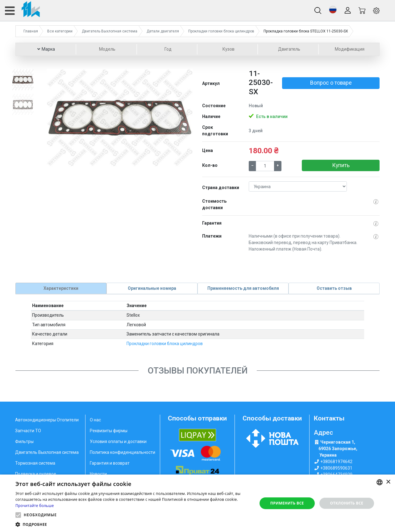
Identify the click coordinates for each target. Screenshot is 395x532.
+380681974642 (336, 461)
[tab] (61, 288)
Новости (98, 474)
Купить (341, 165)
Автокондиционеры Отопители (47, 420)
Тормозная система (35, 463)
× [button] (388, 482)
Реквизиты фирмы (109, 431)
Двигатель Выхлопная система (47, 452)
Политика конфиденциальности (123, 452)
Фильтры (24, 441)
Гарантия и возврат (110, 463)
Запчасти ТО (28, 431)
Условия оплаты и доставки (118, 441)
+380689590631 (336, 468)
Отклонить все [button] (347, 503)
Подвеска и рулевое (36, 474)
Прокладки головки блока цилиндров (165, 343)
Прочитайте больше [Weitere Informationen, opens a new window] (35, 506)
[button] (333, 10)
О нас (95, 420)
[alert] (197, 503)
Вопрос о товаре (331, 83)
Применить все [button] (287, 503)
